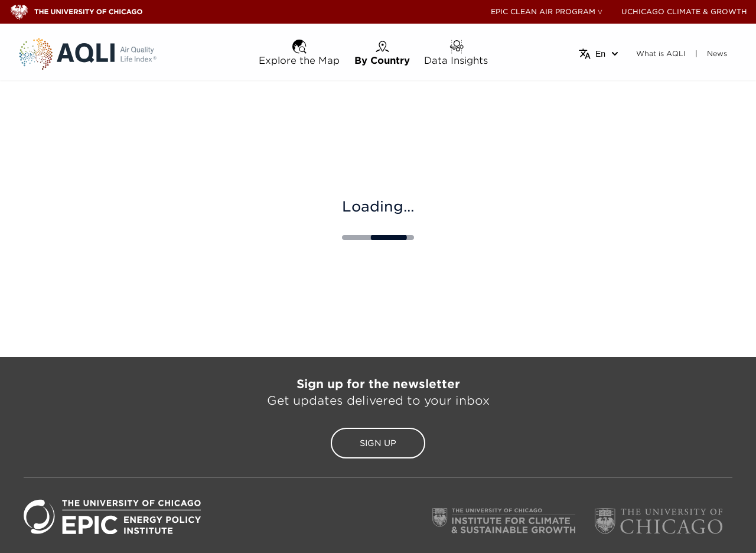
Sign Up (378, 443)
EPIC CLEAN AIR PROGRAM (543, 12)
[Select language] (599, 54)
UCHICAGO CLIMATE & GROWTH (684, 12)
